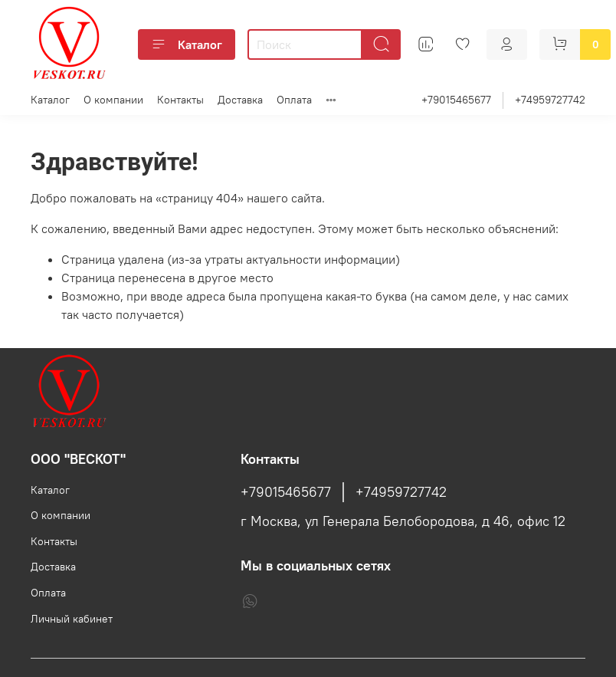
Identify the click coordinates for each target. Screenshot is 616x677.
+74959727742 (550, 100)
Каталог (187, 44)
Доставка (240, 100)
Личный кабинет (72, 619)
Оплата (294, 100)
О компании (113, 100)
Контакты (180, 100)
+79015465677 (456, 100)
